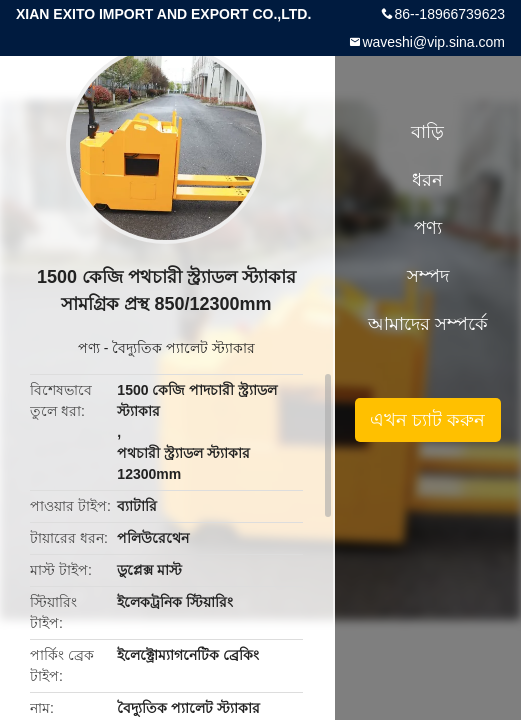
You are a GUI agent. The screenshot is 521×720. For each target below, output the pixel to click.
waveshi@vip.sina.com (433, 42)
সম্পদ (428, 276)
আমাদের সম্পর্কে (428, 324)
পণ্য (89, 348)
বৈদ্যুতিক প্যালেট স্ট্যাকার (183, 348)
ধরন (427, 180)
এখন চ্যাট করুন (427, 420)
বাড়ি (427, 132)
